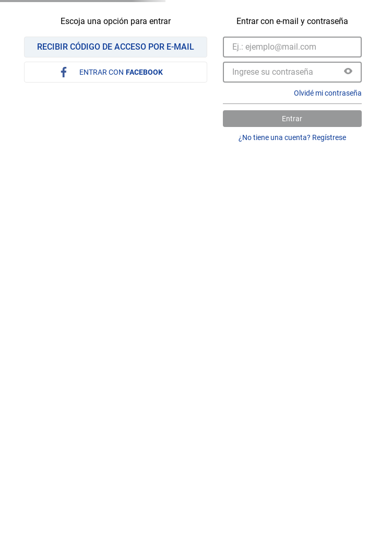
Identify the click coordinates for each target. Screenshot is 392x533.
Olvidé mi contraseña (328, 93)
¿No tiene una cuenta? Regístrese (292, 137)
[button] (348, 72)
